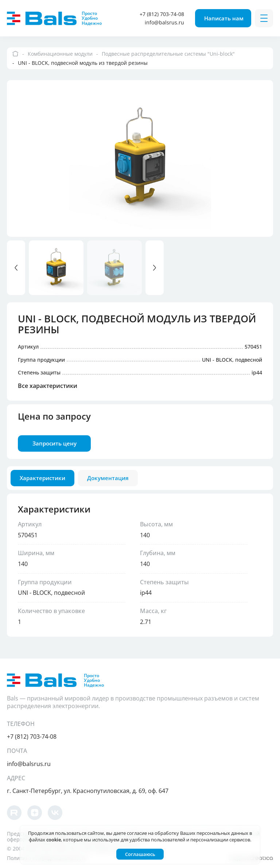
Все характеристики (48, 386)
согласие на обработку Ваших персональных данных (188, 833)
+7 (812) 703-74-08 (162, 14)
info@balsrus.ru (164, 22)
